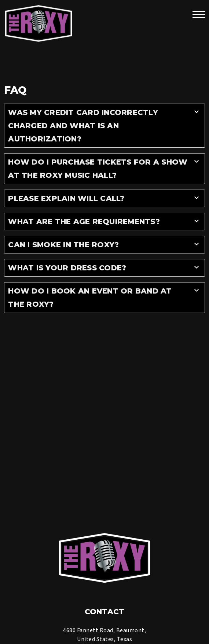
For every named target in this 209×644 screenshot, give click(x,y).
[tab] (104, 126)
